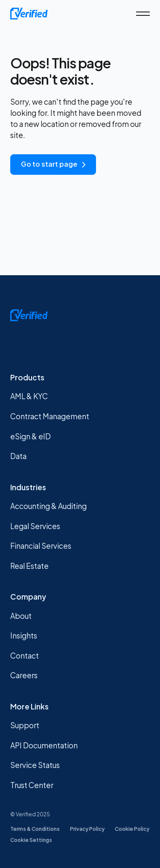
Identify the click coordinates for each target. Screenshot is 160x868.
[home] (29, 14)
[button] (143, 14)
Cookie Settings (31, 840)
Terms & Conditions (35, 829)
